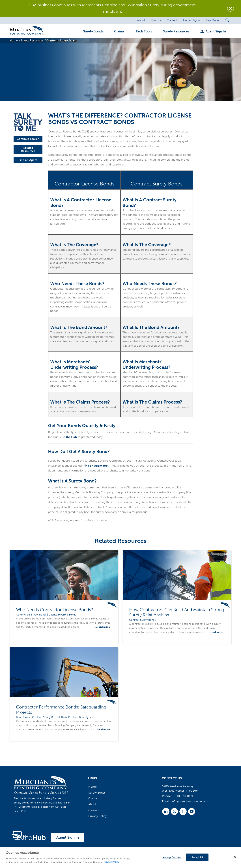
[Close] (235, 857)
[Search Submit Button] (227, 20)
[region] (120, 857)
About (92, 804)
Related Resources (28, 149)
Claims (93, 798)
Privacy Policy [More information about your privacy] (111, 862)
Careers (93, 810)
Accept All (197, 857)
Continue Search (28, 139)
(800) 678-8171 (183, 796)
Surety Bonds (97, 793)
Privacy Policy (98, 816)
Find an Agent (28, 160)
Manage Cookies (172, 857)
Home (92, 787)
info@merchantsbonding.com (191, 801)
